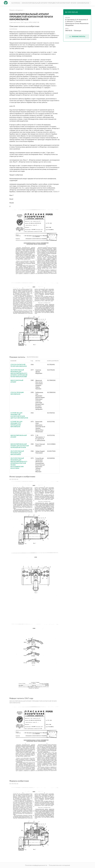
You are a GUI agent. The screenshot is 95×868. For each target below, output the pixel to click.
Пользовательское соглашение (59, 865)
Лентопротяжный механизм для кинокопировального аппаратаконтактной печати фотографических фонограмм (19, 463)
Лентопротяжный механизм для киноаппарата (17, 453)
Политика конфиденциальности (36, 865)
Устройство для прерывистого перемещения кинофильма (16, 424)
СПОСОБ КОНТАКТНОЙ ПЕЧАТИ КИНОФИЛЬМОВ (19, 365)
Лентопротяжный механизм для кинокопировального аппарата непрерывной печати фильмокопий (19, 373)
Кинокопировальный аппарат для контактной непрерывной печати (20, 446)
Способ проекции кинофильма (17, 393)
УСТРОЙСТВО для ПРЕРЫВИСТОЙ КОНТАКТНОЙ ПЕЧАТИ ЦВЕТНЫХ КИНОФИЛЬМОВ (19, 415)
